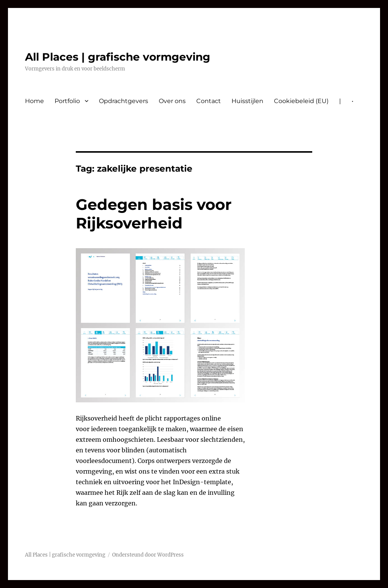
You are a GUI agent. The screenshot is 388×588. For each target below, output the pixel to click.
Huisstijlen (247, 101)
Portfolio (67, 101)
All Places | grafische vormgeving (118, 57)
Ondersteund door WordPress (148, 555)
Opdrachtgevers (124, 101)
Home (34, 101)
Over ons (172, 101)
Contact (209, 101)
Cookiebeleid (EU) (301, 101)
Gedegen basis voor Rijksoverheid (154, 214)
